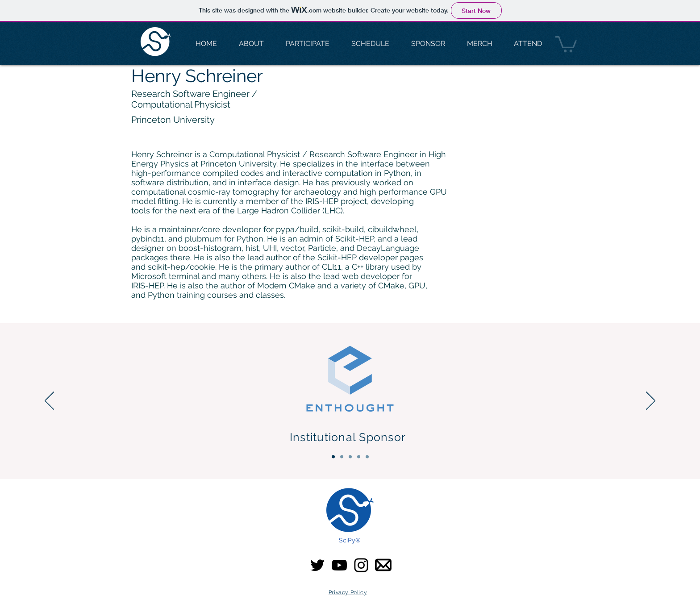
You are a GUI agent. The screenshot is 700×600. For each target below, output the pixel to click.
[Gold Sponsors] (350, 457)
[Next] (651, 401)
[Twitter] (317, 565)
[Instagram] (361, 565)
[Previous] (49, 401)
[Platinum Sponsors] (342, 457)
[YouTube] (339, 565)
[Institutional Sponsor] (333, 457)
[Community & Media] (367, 457)
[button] (566, 43)
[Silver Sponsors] (359, 457)
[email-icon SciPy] (383, 565)
